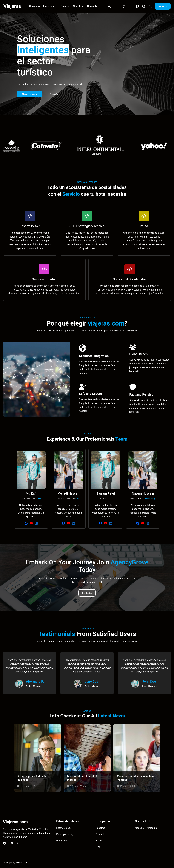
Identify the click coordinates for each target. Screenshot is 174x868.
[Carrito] (122, 7)
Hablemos (161, 7)
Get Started (87, 594)
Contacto (56, 95)
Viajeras (12, 6)
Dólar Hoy (62, 841)
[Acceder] (108, 7)
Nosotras (100, 829)
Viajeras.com (22, 863)
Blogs (99, 841)
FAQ (98, 847)
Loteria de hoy (64, 829)
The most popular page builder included (135, 779)
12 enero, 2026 (28, 787)
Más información (30, 95)
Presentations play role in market (83, 779)
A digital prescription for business (32, 779)
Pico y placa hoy (65, 835)
